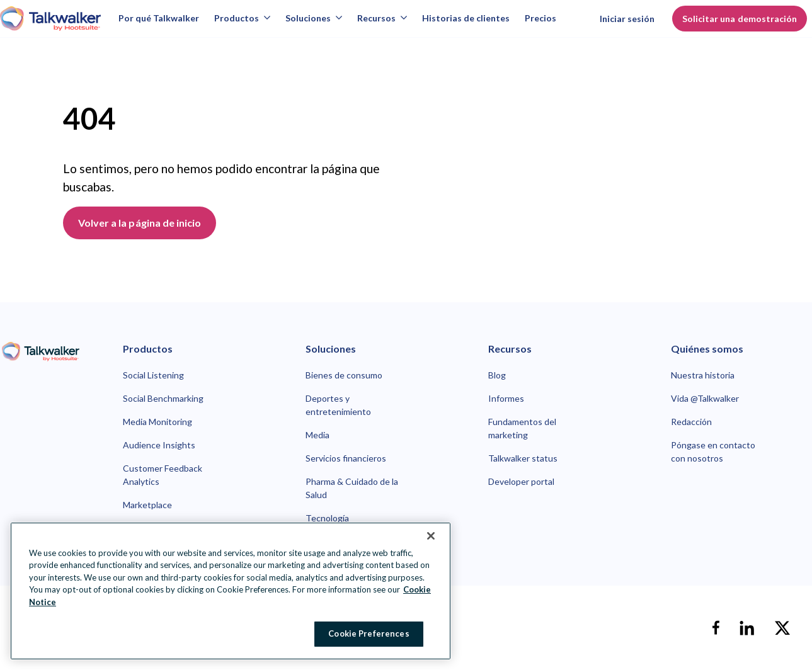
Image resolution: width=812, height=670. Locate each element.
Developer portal (521, 481)
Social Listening (153, 375)
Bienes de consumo (344, 375)
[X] (782, 628)
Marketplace (147, 505)
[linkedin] (747, 628)
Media (317, 435)
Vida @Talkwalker (705, 398)
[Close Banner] (431, 536)
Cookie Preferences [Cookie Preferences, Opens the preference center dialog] (369, 633)
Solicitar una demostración (740, 19)
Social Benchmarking (163, 398)
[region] (231, 591)
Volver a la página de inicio (140, 223)
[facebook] (716, 628)
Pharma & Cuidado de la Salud (352, 488)
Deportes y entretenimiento (338, 405)
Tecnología (327, 518)
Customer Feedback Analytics (163, 475)
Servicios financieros (346, 458)
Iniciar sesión (627, 19)
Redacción (691, 422)
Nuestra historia (703, 375)
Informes (506, 398)
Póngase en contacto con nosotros (713, 451)
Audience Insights (159, 445)
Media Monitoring (157, 422)
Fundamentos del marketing (522, 428)
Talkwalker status (523, 458)
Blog (497, 375)
